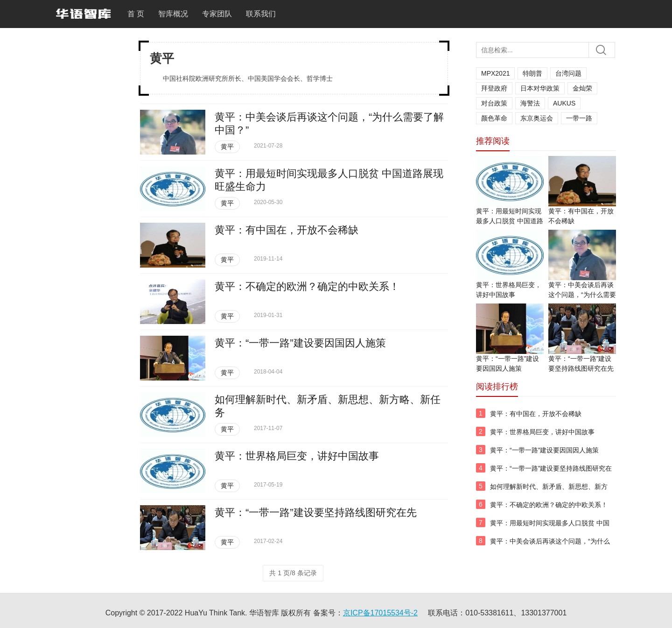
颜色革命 (494, 118)
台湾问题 (568, 73)
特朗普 (532, 73)
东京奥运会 (537, 118)
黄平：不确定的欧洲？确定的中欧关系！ (307, 286)
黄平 (227, 147)
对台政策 (494, 103)
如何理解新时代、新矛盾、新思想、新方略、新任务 (549, 492)
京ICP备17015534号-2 (380, 613)
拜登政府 (494, 88)
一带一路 (579, 118)
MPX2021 (495, 73)
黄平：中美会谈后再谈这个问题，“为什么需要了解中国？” (582, 295)
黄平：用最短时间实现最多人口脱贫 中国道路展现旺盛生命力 (510, 221)
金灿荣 (582, 88)
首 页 (136, 14)
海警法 (530, 103)
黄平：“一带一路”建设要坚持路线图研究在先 (316, 512)
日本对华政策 (540, 88)
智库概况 (173, 14)
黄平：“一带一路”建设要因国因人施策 (300, 343)
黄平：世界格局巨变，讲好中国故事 (297, 456)
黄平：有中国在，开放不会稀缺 (287, 230)
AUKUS (564, 103)
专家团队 (217, 14)
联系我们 (261, 14)
